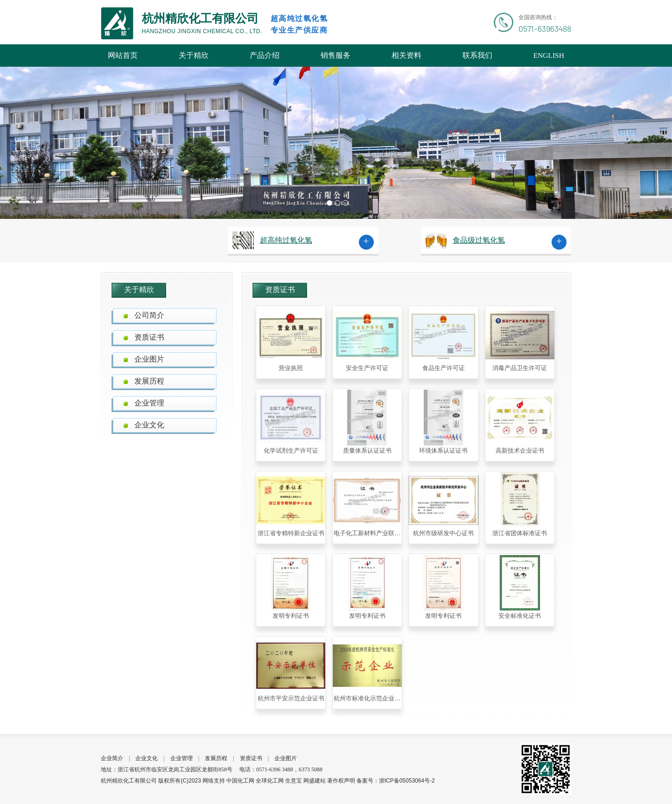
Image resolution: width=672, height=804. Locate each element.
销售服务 (336, 55)
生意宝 (294, 781)
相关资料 (406, 55)
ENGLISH (549, 55)
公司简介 (149, 315)
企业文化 (149, 425)
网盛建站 (315, 781)
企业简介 (112, 758)
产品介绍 (265, 55)
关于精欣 (194, 55)
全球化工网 (270, 781)
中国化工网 (240, 781)
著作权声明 (341, 781)
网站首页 (123, 55)
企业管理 (149, 403)
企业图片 (149, 359)
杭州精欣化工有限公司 (129, 781)
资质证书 (149, 337)
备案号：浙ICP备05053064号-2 (396, 781)
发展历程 (149, 381)
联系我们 (477, 55)
